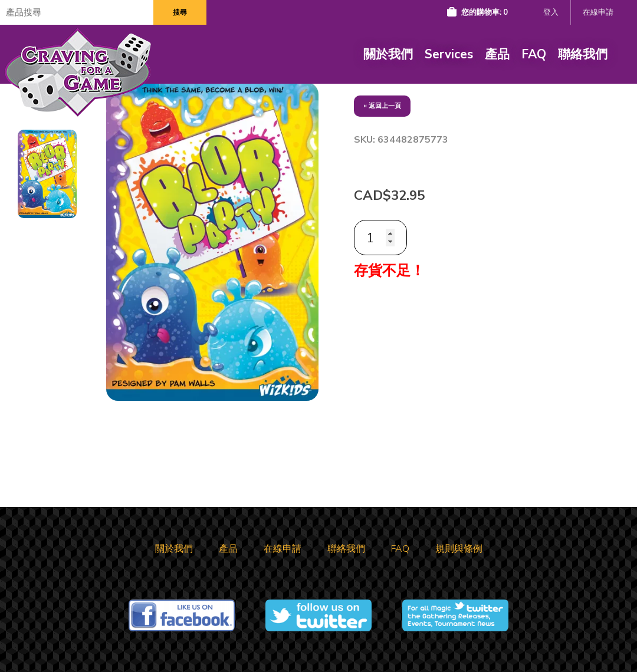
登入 (551, 12)
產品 (497, 54)
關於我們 (388, 54)
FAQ (534, 54)
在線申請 (598, 12)
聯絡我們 (583, 54)
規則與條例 (459, 549)
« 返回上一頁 (382, 106)
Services (449, 54)
